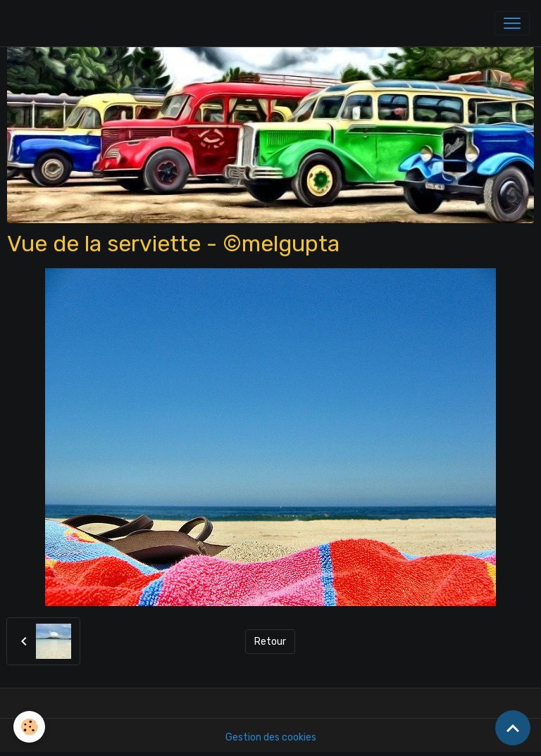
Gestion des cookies (271, 737)
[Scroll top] (513, 728)
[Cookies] (30, 727)
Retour (270, 642)
